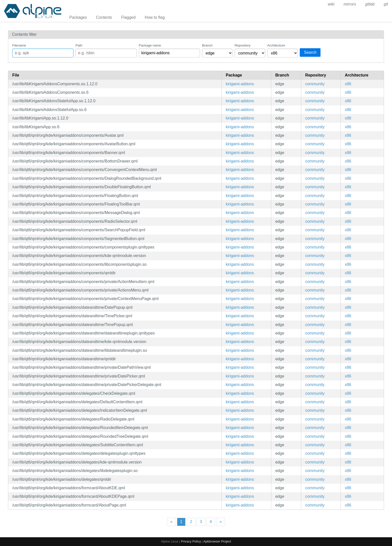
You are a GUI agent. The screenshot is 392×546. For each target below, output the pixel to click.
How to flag (155, 17)
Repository (242, 45)
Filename (19, 45)
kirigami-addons (240, 84)
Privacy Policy (191, 541)
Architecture (276, 45)
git (386, 4)
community (315, 84)
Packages (78, 17)
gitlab (370, 4)
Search (310, 52)
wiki (331, 4)
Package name (150, 45)
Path (79, 45)
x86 (348, 84)
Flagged (128, 17)
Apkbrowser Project (217, 541)
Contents (104, 17)
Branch (207, 45)
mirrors (350, 4)
